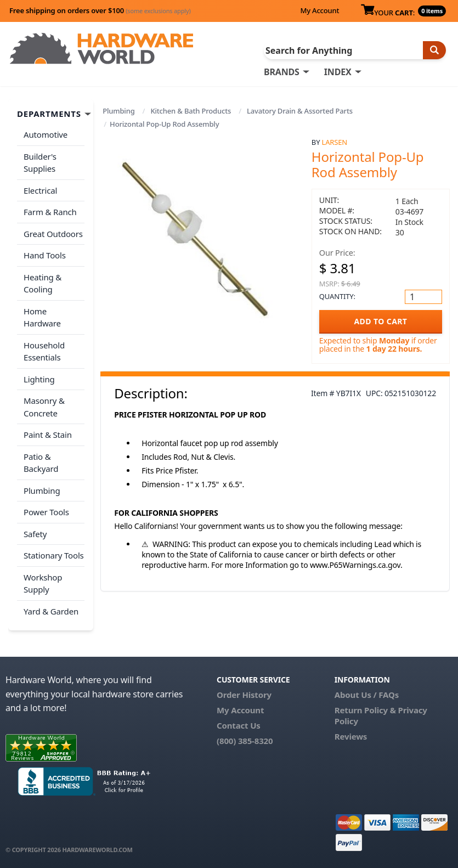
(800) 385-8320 (245, 741)
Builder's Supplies (40, 163)
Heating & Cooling (43, 283)
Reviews (351, 736)
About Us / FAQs (367, 695)
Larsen (335, 142)
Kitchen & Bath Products (191, 111)
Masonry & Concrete (44, 407)
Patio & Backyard (41, 463)
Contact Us (239, 725)
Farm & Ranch (50, 212)
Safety (35, 534)
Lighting (39, 379)
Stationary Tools (54, 555)
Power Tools (46, 512)
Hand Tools (45, 255)
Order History (244, 695)
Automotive (46, 134)
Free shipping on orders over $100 (100, 10)
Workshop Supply (43, 584)
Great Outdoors (53, 234)
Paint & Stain (48, 435)
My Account (320, 10)
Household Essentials (44, 351)
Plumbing (118, 111)
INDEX (338, 72)
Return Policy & (365, 710)
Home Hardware (42, 317)
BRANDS (282, 72)
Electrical (40, 190)
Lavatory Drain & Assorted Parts (300, 111)
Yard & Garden (51, 611)
